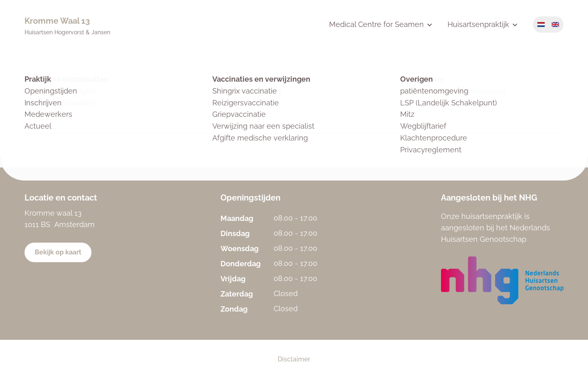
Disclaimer (294, 359)
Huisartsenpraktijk (478, 24)
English (555, 25)
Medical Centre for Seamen (376, 24)
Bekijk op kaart (58, 252)
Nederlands (541, 25)
